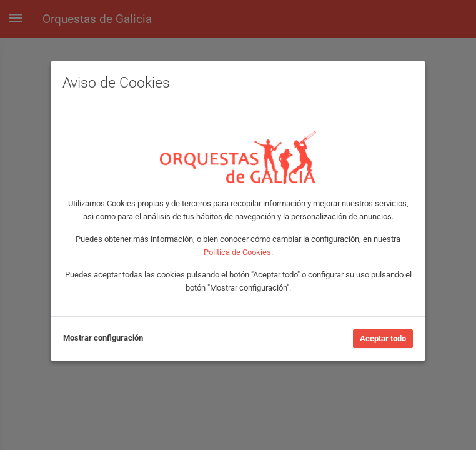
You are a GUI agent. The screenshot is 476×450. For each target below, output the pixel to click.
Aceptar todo (383, 338)
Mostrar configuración (103, 338)
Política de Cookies (237, 252)
